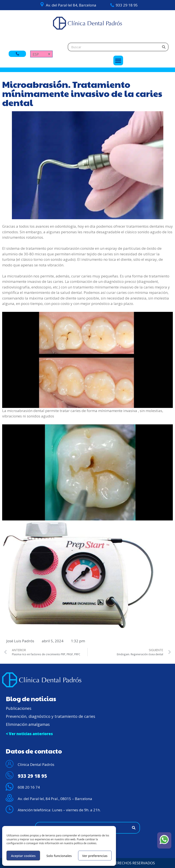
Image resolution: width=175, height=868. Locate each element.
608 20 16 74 (29, 787)
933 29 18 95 (127, 5)
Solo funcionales (59, 856)
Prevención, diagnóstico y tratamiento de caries (51, 716)
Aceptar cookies (23, 856)
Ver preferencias (95, 856)
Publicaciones (19, 708)
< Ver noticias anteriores (29, 734)
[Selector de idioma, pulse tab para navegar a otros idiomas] (41, 54)
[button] (118, 60)
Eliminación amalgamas (28, 724)
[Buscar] (164, 47)
